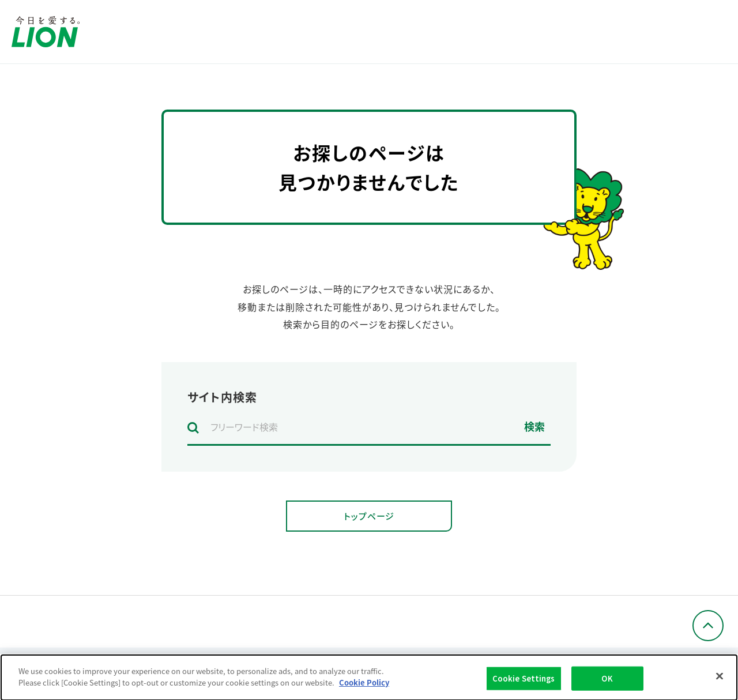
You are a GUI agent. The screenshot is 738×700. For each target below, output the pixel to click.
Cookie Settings (524, 684)
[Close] (720, 682)
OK (607, 684)
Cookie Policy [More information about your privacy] (364, 688)
